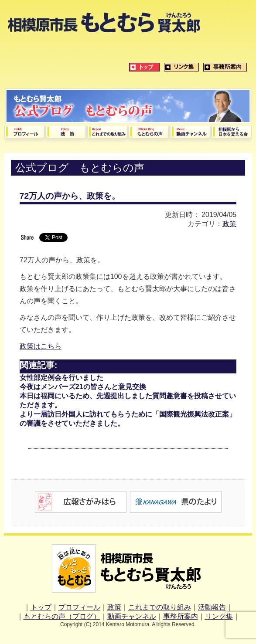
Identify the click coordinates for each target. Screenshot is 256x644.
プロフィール (79, 607)
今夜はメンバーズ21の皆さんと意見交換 (83, 387)
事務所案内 (181, 616)
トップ (41, 607)
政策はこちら (41, 346)
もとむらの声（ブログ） (62, 616)
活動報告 (212, 607)
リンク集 (219, 616)
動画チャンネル (132, 616)
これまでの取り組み (160, 607)
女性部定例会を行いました (61, 378)
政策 (229, 224)
